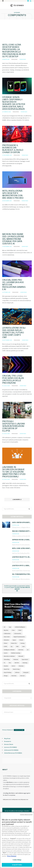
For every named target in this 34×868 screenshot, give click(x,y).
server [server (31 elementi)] (13, 666)
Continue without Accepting (26, 815)
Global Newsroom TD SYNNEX (13, 753)
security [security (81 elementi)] (6, 666)
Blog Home (7, 738)
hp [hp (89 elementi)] (12, 646)
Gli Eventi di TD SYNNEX (11, 750)
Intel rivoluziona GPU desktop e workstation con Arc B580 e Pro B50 (13, 194)
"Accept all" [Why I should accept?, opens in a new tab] (13, 840)
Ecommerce (8, 741)
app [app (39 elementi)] (10, 627)
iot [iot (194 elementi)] (28, 650)
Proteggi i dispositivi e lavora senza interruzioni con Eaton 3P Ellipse (13, 426)
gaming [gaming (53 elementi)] (22, 643)
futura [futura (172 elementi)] (6, 643)
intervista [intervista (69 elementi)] (21, 650)
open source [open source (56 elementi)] (25, 659)
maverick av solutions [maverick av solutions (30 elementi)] (9, 656)
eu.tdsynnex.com (16, 799)
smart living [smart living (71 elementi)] (16, 669)
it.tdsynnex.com (7, 799)
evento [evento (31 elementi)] (21, 640)
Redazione (14, 59)
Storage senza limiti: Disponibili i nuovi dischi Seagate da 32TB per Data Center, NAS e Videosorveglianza (14, 103)
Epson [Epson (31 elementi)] (14, 640)
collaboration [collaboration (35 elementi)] (7, 634)
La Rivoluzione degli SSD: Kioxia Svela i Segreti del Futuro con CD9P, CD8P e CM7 (14, 333)
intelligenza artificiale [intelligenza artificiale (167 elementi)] (9, 650)
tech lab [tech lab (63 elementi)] (22, 676)
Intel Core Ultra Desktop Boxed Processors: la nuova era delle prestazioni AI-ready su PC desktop (14, 51)
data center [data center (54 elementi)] (7, 637)
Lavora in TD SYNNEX (10, 747)
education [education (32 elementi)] (6, 640)
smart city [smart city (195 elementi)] (7, 669)
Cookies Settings (19, 730)
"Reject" (4, 854)
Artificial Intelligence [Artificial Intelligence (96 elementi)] (20, 627)
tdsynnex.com (24, 799)
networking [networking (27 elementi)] (7, 659)
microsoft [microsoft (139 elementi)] (21, 656)
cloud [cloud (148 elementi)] (20, 630)
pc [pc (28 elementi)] (4, 663)
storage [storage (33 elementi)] (6, 676)
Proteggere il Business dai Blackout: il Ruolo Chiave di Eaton (13, 149)
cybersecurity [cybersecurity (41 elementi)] (18, 634)
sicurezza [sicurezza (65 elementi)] (21, 666)
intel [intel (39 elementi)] (23, 646)
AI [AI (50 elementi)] (4, 627)
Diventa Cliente (9, 744)
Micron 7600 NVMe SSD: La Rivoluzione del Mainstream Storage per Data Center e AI (13, 239)
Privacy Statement (8, 730)
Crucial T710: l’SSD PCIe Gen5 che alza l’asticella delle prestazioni (13, 379)
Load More (17, 500)
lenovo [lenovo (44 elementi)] (6, 653)
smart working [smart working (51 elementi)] (8, 672)
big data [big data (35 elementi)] (6, 630)
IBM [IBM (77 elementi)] (17, 646)
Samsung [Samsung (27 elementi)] (25, 663)
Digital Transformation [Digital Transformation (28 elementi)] (19, 637)
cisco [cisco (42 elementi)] (13, 630)
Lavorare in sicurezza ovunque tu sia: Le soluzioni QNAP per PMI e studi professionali (14, 472)
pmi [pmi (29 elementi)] (10, 663)
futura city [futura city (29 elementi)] (14, 643)
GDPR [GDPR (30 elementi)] (5, 646)
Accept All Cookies (17, 866)
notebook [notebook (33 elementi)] (16, 659)
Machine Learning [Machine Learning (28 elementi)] (16, 653)
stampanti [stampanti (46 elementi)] (26, 672)
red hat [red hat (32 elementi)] (17, 663)
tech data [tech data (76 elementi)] (14, 676)
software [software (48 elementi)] (17, 672)
